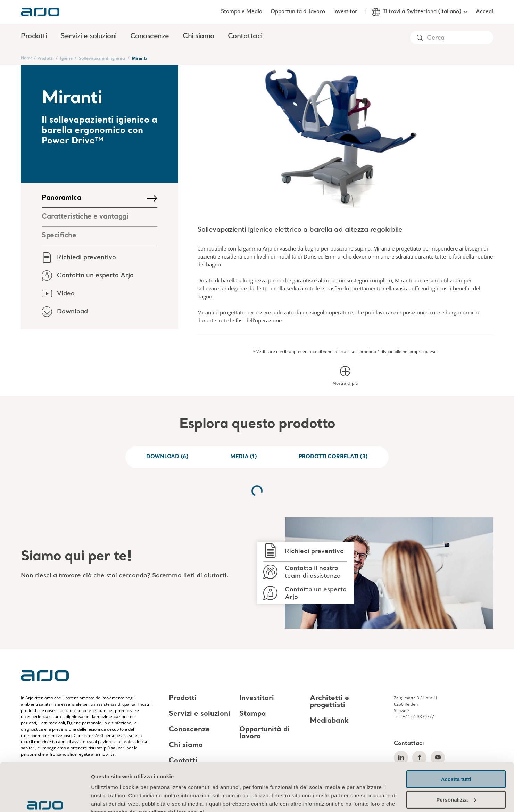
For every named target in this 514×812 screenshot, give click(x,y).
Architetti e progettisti (329, 702)
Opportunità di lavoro (298, 12)
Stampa (253, 714)
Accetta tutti (456, 738)
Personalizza (456, 758)
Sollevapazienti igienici (102, 58)
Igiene (66, 58)
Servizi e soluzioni (200, 714)
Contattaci (245, 36)
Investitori (346, 12)
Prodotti (45, 58)
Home (27, 58)
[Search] (460, 38)
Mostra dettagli (110, 798)
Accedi (484, 12)
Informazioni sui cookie (122, 779)
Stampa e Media (242, 12)
